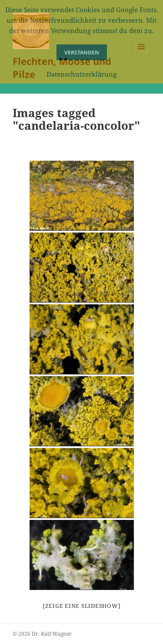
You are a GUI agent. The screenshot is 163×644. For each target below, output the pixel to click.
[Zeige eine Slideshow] (82, 606)
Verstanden (82, 52)
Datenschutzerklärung (81, 74)
